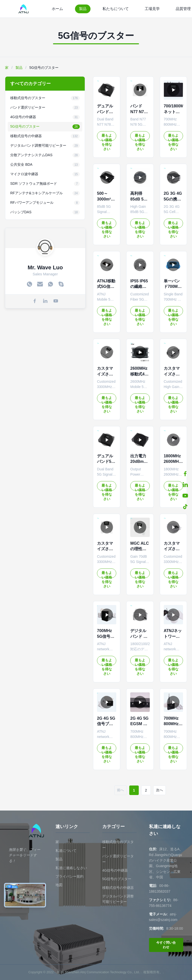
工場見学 (152, 9)
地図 (59, 885)
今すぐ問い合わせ (166, 945)
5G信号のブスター (117, 879)
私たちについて (116, 9)
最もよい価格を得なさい (107, 137)
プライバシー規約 (69, 876)
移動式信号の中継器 (118, 888)
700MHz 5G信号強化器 (106, 636)
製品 (83, 9)
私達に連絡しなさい (71, 868)
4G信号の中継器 (115, 870)
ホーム (57, 9)
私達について (66, 851)
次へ (159, 790)
